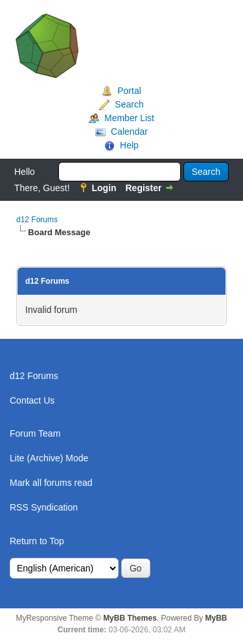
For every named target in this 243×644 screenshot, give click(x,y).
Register (143, 188)
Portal (129, 91)
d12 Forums (37, 220)
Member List (129, 118)
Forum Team (35, 433)
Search (129, 104)
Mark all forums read (51, 483)
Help (129, 145)
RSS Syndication (44, 507)
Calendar (129, 132)
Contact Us (32, 400)
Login (104, 188)
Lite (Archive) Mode (49, 458)
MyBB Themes (130, 618)
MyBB (216, 618)
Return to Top (37, 541)
